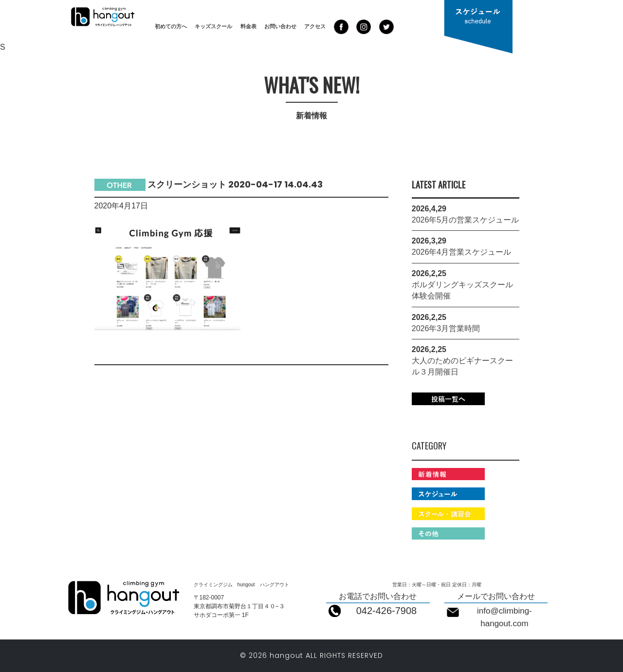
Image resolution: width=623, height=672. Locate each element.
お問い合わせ (280, 26)
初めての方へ (171, 26)
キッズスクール (213, 26)
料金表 (248, 26)
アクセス (315, 26)
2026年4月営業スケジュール (462, 252)
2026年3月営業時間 (446, 328)
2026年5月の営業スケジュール (466, 220)
